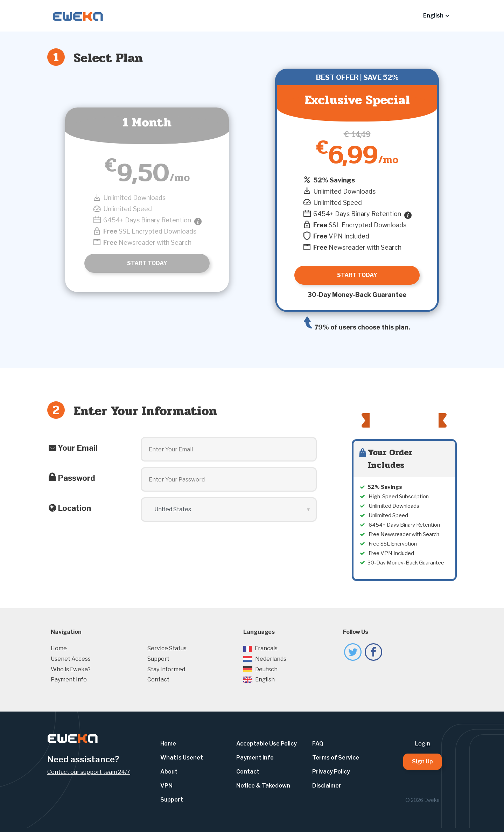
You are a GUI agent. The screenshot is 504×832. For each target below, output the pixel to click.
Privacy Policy (331, 772)
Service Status (167, 648)
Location (74, 508)
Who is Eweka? (71, 669)
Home (59, 648)
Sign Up (422, 761)
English (259, 680)
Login (422, 744)
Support (158, 659)
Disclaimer (327, 786)
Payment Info (69, 680)
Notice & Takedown (263, 786)
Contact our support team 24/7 (89, 772)
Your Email (78, 448)
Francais (260, 648)
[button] (436, 16)
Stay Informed (166, 669)
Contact (158, 680)
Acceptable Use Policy (267, 744)
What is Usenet (182, 758)
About (169, 772)
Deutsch (260, 669)
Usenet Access (71, 659)
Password (76, 478)
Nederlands (265, 659)
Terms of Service (336, 758)
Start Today (147, 263)
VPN (166, 786)
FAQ (318, 744)
